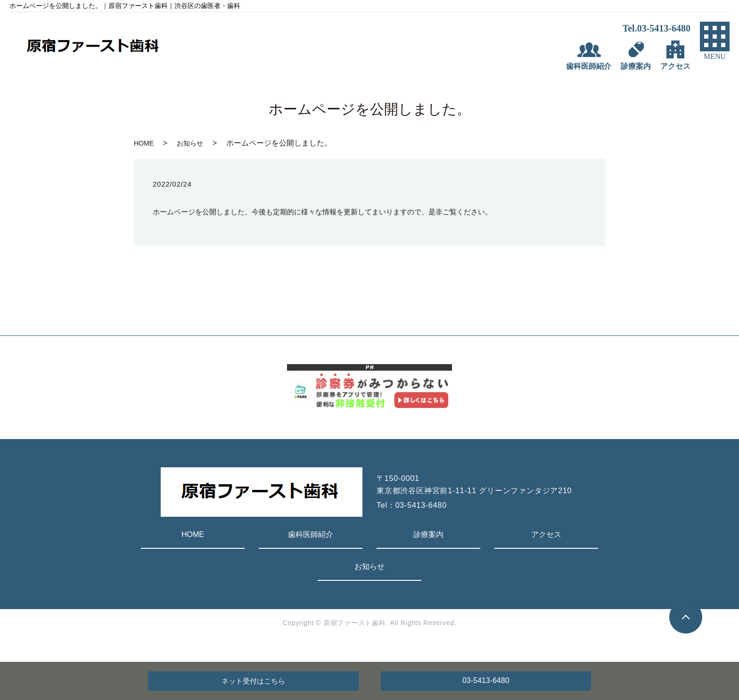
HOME (144, 143)
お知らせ (190, 143)
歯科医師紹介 (311, 534)
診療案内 (428, 534)
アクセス (546, 534)
